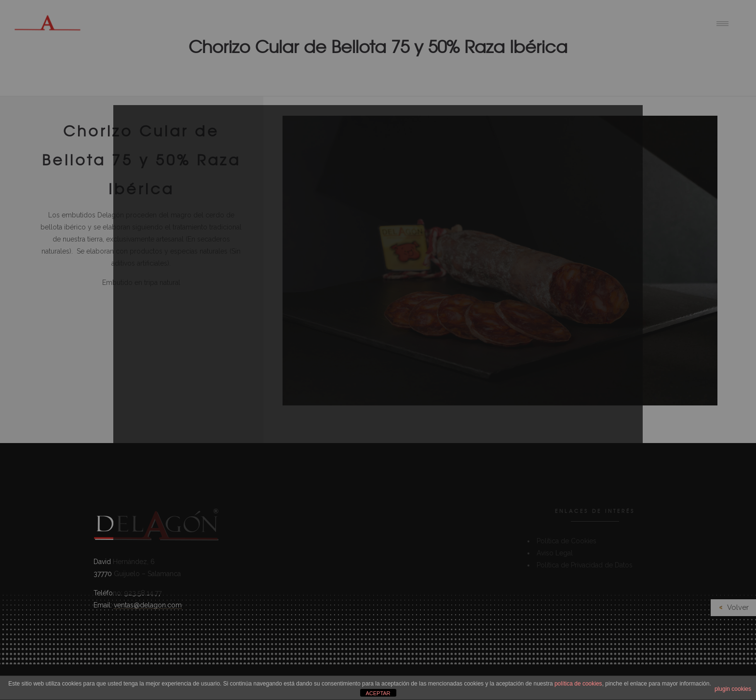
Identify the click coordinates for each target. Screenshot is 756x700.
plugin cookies (733, 689)
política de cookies (578, 684)
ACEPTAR (378, 693)
